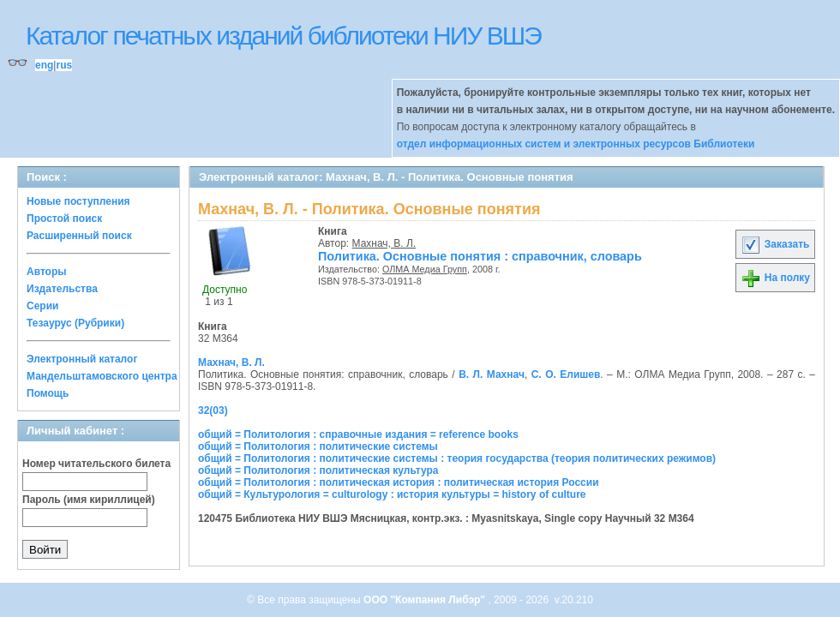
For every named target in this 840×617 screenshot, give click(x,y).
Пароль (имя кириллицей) (89, 500)
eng (44, 65)
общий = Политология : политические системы (318, 446)
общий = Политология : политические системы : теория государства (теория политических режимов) (457, 458)
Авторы (47, 272)
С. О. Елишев (566, 374)
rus (64, 65)
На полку (775, 278)
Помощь (48, 393)
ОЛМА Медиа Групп (425, 269)
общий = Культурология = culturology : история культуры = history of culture (392, 494)
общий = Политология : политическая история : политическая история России (399, 482)
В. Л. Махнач (492, 374)
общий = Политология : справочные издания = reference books (358, 434)
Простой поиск (64, 219)
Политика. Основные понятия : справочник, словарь (480, 256)
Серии (42, 306)
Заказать (775, 244)
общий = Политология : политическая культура (318, 470)
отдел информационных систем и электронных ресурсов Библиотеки (576, 144)
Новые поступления (78, 201)
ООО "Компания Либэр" (426, 600)
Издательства (62, 289)
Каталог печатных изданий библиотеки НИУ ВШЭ (283, 36)
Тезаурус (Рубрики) (75, 323)
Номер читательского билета (96, 464)
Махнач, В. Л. (384, 243)
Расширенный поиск (79, 236)
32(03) (213, 410)
